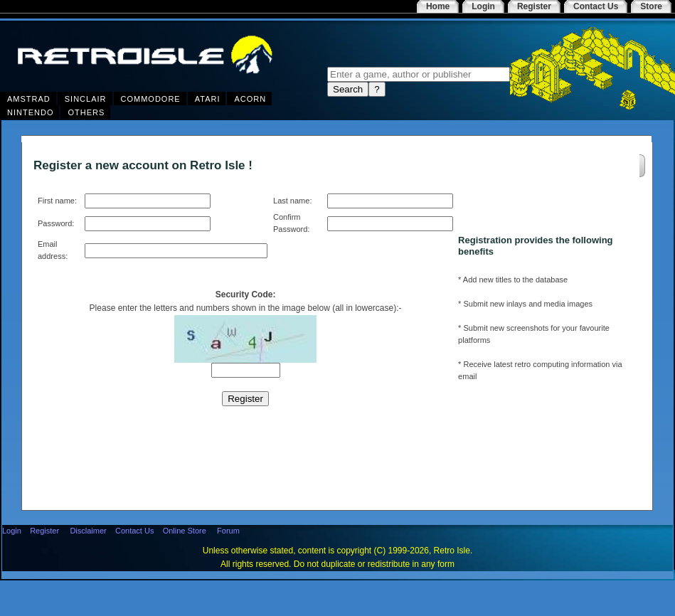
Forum (228, 531)
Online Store (185, 531)
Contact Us (134, 531)
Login (12, 531)
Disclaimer (88, 531)
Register (44, 531)
